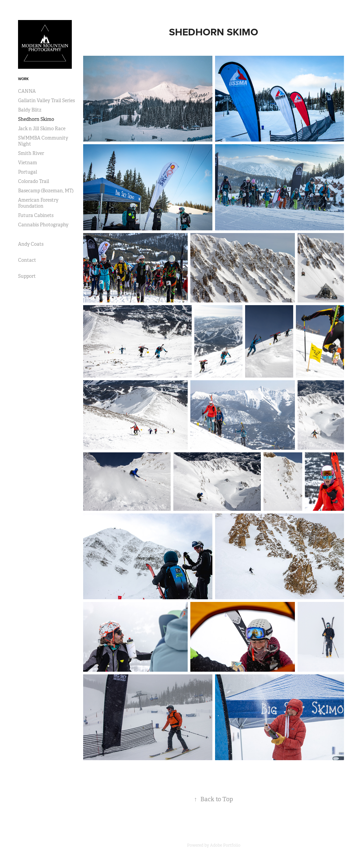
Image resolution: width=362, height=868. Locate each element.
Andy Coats (31, 244)
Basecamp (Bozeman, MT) (46, 191)
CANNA (27, 91)
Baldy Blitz (30, 110)
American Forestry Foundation (38, 203)
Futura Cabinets (36, 215)
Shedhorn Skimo (36, 119)
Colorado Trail (34, 181)
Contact (27, 260)
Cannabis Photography (43, 225)
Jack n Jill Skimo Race (42, 129)
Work (23, 79)
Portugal (28, 172)
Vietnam (28, 163)
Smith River (31, 153)
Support (27, 276)
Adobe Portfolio (225, 845)
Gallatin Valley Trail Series (46, 100)
